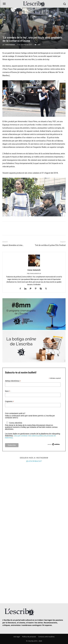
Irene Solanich (10, 45)
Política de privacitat (29, 637)
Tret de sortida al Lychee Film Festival (50, 245)
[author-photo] (34, 266)
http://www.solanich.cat (34, 274)
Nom (8, 391)
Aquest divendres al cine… (13, 245)
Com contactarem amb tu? (15, 413)
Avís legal (17, 637)
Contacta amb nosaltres (46, 637)
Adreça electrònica (13, 381)
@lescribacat (34, 461)
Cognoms (9, 401)
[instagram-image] (17, 481)
